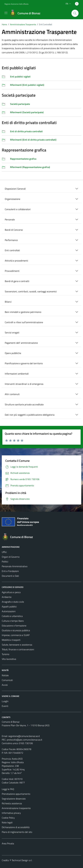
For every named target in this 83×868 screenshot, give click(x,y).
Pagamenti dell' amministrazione (21, 343)
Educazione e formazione (14, 626)
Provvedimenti (12, 271)
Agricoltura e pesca (11, 592)
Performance (11, 240)
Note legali (7, 822)
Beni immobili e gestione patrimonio (23, 312)
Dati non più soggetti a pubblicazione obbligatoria (30, 415)
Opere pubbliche (13, 353)
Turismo (6, 654)
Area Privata (8, 843)
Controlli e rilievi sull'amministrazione (24, 322)
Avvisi (5, 685)
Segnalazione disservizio (14, 799)
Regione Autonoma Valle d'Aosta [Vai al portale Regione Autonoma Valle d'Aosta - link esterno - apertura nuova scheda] (16, 4)
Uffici (4, 552)
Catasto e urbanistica (12, 616)
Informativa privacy (11, 813)
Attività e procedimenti (16, 261)
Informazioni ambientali (17, 374)
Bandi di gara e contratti (17, 281)
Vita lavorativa (9, 659)
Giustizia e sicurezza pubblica (16, 630)
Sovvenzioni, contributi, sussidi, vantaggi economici (31, 291)
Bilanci (8, 302)
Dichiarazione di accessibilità (16, 827)
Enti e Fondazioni (10, 571)
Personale (10, 219)
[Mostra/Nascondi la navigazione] (6, 13)
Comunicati (7, 680)
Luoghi (5, 701)
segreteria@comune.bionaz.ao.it (24, 736)
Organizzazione (12, 199)
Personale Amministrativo (15, 566)
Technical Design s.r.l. (22, 860)
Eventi (5, 706)
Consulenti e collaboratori (18, 209)
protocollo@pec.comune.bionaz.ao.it (25, 740)
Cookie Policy (8, 818)
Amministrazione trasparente (16, 808)
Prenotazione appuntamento (16, 794)
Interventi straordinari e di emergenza (24, 384)
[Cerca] (75, 13)
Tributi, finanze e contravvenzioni (18, 649)
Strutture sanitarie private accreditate (24, 404)
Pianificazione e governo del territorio (24, 363)
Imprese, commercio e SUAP (16, 635)
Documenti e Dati (10, 576)
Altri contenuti (12, 394)
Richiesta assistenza (12, 803)
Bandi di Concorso (14, 230)
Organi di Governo (11, 557)
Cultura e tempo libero (13, 621)
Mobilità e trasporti (11, 640)
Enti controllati (12, 250)
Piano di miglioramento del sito (17, 832)
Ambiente (7, 597)
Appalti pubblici (9, 607)
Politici (5, 562)
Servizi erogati (12, 333)
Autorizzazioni (9, 611)
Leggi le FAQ (8, 789)
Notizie (5, 675)
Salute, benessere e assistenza (17, 645)
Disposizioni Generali (15, 189)
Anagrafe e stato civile (13, 602)
